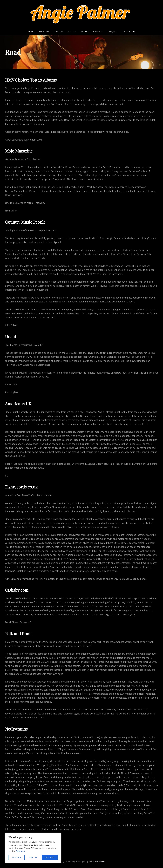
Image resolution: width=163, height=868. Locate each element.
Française (112, 32)
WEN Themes (100, 862)
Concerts (58, 32)
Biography (44, 32)
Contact (126, 32)
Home (31, 32)
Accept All (50, 857)
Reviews (96, 32)
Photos (84, 32)
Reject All (33, 857)
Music (71, 32)
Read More (21, 851)
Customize (17, 857)
